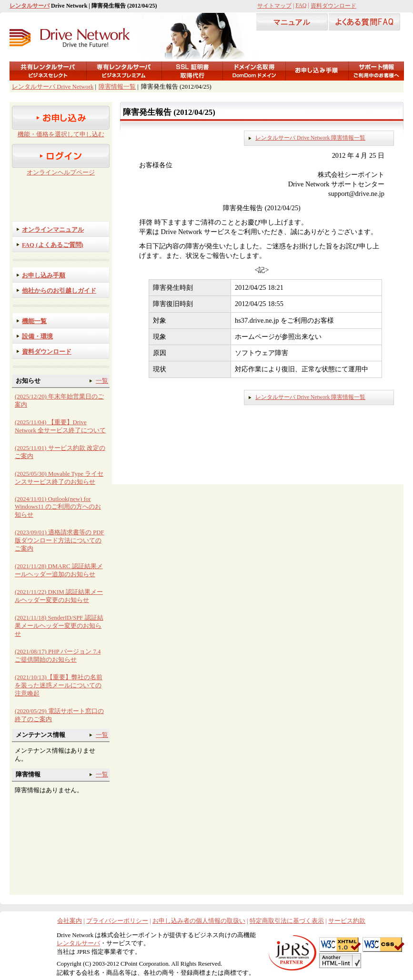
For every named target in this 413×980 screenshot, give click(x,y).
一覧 (102, 381)
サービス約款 (347, 921)
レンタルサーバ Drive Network (53, 87)
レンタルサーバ (30, 6)
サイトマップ (274, 6)
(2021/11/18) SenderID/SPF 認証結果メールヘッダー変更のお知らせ (59, 626)
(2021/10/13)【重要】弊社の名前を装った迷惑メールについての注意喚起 (59, 685)
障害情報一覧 (117, 87)
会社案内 (70, 921)
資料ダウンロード (333, 6)
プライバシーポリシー (117, 921)
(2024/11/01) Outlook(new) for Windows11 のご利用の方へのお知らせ (58, 507)
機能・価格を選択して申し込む (61, 134)
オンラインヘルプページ (61, 173)
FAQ (301, 5)
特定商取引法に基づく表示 (287, 921)
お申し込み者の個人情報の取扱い (199, 921)
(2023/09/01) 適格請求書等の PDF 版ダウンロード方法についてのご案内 (60, 541)
